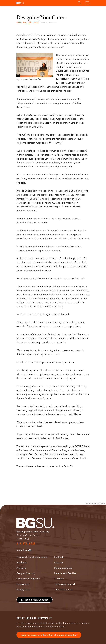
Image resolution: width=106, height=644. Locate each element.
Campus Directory (26, 573)
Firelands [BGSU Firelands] (59, 557)
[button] (45, 3)
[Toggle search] (79, 3)
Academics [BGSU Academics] (22, 562)
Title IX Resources (64, 589)
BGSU (19, 22)
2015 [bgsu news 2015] (30, 22)
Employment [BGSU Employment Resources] (23, 584)
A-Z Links (21, 568)
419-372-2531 (26, 543)
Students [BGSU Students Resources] (59, 579)
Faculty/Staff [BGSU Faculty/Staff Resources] (23, 589)
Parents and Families (65, 573)
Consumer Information (28, 579)
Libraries (59, 562)
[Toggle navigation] (87, 3)
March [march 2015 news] (36, 22)
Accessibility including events (32, 557)
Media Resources (63, 568)
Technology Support (65, 584)
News (25, 22)
